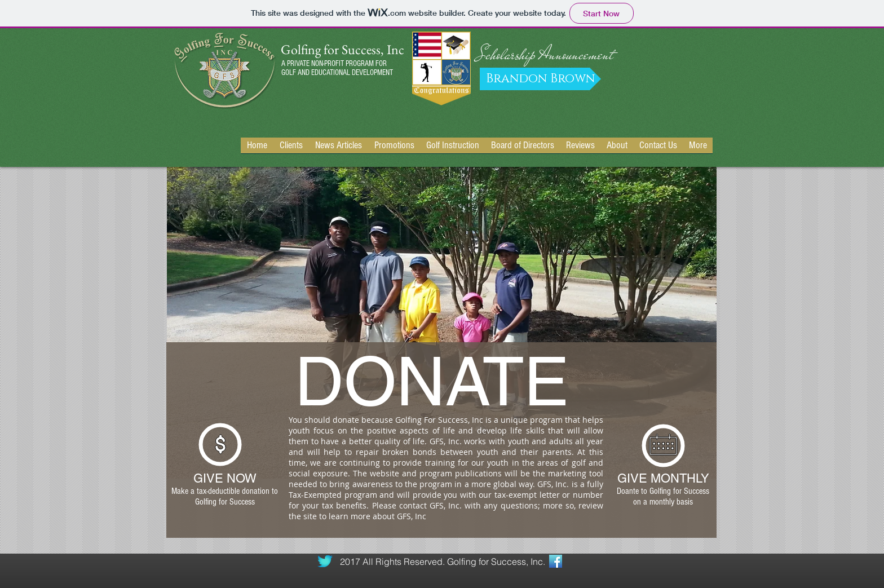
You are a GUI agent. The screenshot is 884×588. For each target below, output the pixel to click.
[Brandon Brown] (540, 79)
